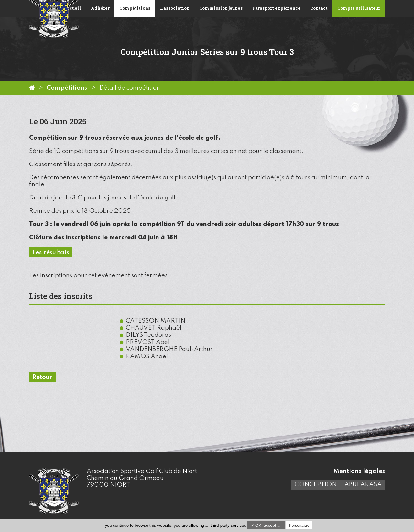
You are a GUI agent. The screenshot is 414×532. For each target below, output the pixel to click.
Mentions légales (359, 471)
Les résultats (51, 252)
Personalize (299, 526)
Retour (42, 377)
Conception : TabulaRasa (338, 485)
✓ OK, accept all (266, 525)
